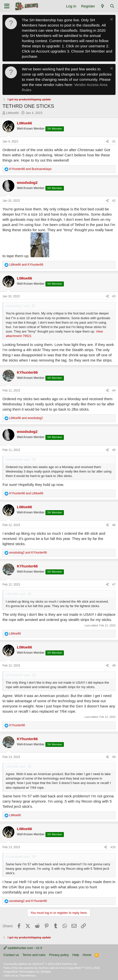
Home (87, 955)
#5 (114, 450)
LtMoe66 (13, 113)
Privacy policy (59, 955)
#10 (113, 847)
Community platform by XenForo (40, 964)
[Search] (112, 6)
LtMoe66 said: (16, 594)
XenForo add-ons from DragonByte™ (61, 968)
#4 (114, 391)
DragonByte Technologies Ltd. (22, 972)
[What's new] (102, 6)
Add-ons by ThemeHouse (20, 976)
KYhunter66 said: (18, 460)
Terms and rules (34, 955)
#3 (114, 296)
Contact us (11, 955)
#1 (114, 141)
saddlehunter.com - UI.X (23, 948)
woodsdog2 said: (18, 306)
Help (76, 955)
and (30, 169)
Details (46, 972)
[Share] (107, 142)
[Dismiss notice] (111, 20)
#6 (114, 525)
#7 (114, 585)
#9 (114, 757)
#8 (114, 666)
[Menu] (7, 6)
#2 (114, 201)
